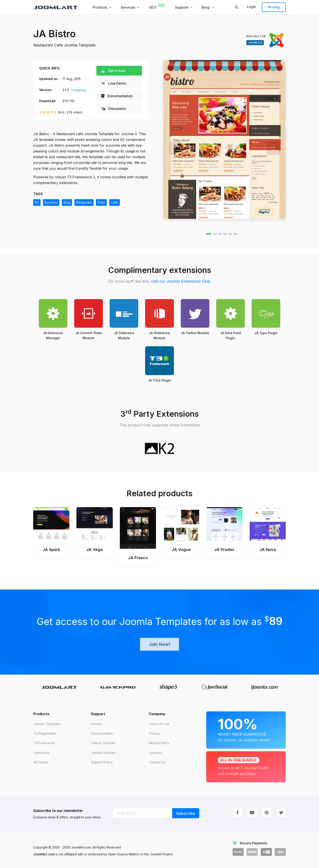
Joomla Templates (47, 723)
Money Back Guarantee (246, 729)
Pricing (274, 7)
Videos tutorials (103, 743)
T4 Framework (44, 743)
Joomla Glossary (103, 752)
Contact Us (157, 762)
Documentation (117, 96)
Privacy (155, 733)
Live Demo (114, 83)
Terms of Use (159, 723)
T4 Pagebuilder (45, 733)
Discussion (114, 109)
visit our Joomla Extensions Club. (181, 281)
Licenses (156, 752)
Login (251, 7)
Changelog (78, 90)
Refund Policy (159, 743)
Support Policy (102, 762)
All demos (41, 762)
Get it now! (113, 71)
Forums (96, 723)
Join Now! (159, 644)
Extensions (42, 752)
